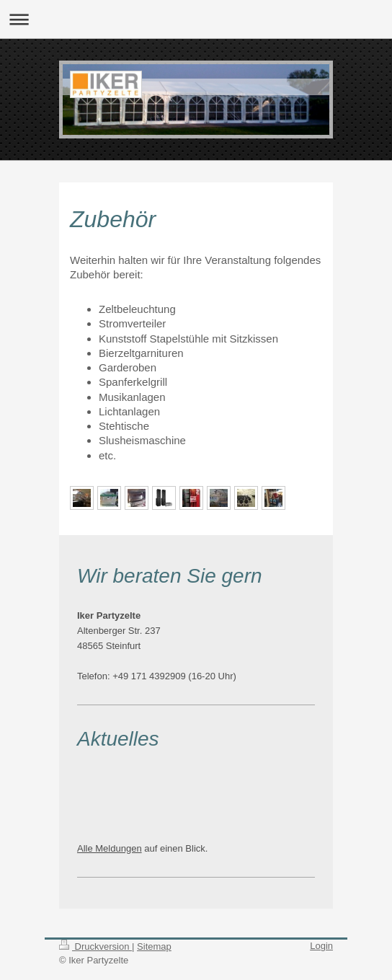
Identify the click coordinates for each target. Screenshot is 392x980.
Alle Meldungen (110, 848)
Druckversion (95, 946)
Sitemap (154, 946)
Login (321, 946)
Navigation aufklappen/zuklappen (196, 19)
